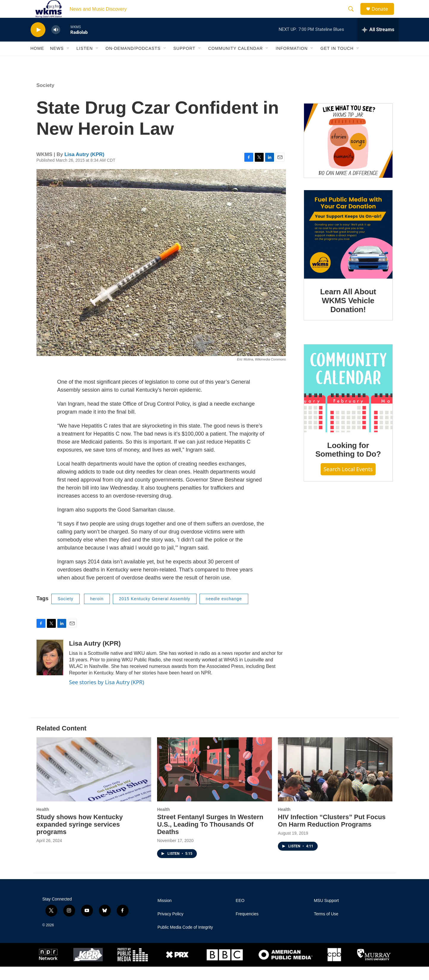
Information (292, 62)
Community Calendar (235, 62)
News (57, 62)
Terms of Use (326, 927)
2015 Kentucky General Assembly (155, 612)
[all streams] (378, 43)
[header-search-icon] (354, 16)
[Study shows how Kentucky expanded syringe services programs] (94, 783)
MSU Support (326, 914)
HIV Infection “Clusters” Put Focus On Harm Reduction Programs (332, 834)
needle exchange (224, 612)
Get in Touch (337, 62)
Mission (165, 914)
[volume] (56, 43)
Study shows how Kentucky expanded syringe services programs (80, 838)
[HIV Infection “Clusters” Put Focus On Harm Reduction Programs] (335, 783)
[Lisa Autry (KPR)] (50, 671)
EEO (240, 914)
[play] (38, 43)
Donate (384, 16)
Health (43, 823)
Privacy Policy (171, 927)
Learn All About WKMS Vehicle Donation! (348, 314)
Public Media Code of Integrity (185, 941)
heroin (97, 612)
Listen (85, 62)
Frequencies (247, 927)
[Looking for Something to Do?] (348, 402)
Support (184, 62)
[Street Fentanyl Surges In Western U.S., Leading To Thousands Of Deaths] (214, 783)
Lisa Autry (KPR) (84, 168)
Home (37, 62)
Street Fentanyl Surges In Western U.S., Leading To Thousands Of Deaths (210, 838)
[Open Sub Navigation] (68, 62)
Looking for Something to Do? (348, 463)
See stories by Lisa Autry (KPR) (107, 695)
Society (45, 99)
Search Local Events (348, 482)
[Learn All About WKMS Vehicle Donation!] (348, 248)
